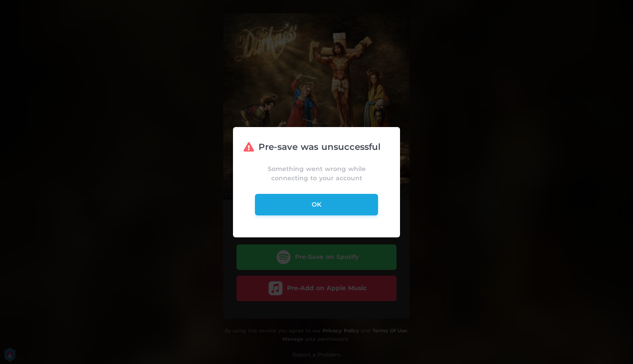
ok (316, 204)
